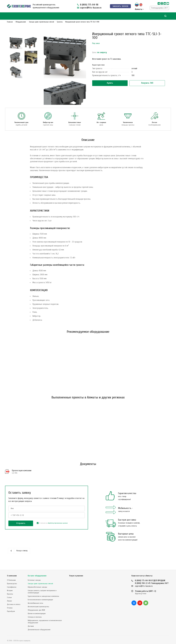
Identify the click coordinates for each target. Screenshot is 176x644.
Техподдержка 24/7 (159, 8)
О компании (12, 576)
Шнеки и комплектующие (37, 614)
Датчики (31, 626)
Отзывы (10, 608)
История (10, 590)
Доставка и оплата (14, 604)
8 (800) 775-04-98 (89, 5)
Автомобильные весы (35, 603)
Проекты (10, 594)
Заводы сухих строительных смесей (40, 584)
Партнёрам (11, 611)
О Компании (11, 580)
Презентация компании (22, 471)
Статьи (9, 597)
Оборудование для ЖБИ (36, 610)
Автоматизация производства (38, 607)
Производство (12, 584)
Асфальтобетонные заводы (37, 587)
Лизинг (10, 601)
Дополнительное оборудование (39, 630)
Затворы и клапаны (35, 617)
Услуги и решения (76, 576)
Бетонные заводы (34, 580)
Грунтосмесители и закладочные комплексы (43, 596)
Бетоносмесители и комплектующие (40, 600)
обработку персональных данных (58, 524)
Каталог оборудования (37, 576)
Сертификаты (12, 587)
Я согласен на (52, 524)
